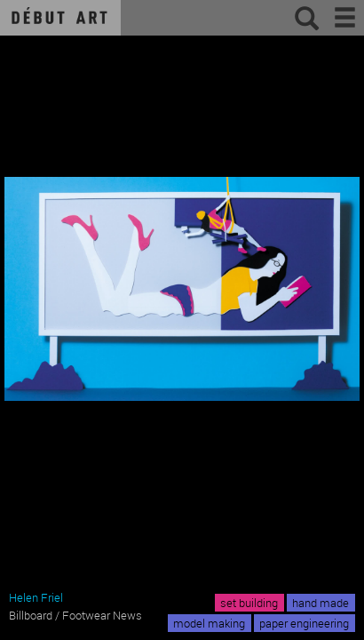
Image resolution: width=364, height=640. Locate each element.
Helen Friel (36, 597)
